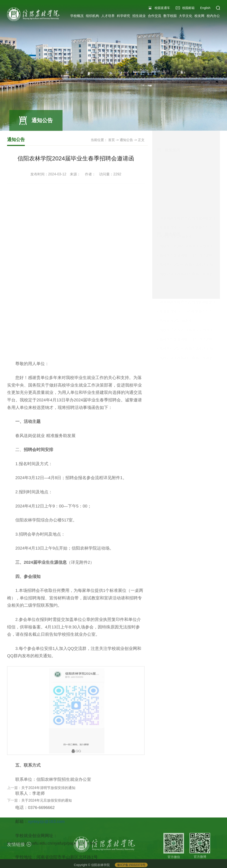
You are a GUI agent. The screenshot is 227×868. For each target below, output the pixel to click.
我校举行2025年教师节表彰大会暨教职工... (193, 203)
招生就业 (139, 17)
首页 (112, 140)
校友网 (199, 17)
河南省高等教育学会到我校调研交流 (188, 156)
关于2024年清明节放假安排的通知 (48, 793)
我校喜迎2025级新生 (176, 175)
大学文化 (186, 17)
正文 (141, 140)
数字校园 (170, 17)
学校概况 (77, 17)
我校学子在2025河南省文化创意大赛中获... (193, 184)
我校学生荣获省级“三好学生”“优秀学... (189, 194)
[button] (218, 9)
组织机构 (92, 17)
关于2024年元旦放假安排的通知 (47, 806)
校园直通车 (162, 9)
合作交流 (155, 17)
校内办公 (213, 17)
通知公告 (126, 140)
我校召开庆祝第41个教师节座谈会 (186, 212)
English (205, 9)
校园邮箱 (188, 9)
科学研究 (123, 17)
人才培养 (108, 17)
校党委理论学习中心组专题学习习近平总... (193, 166)
